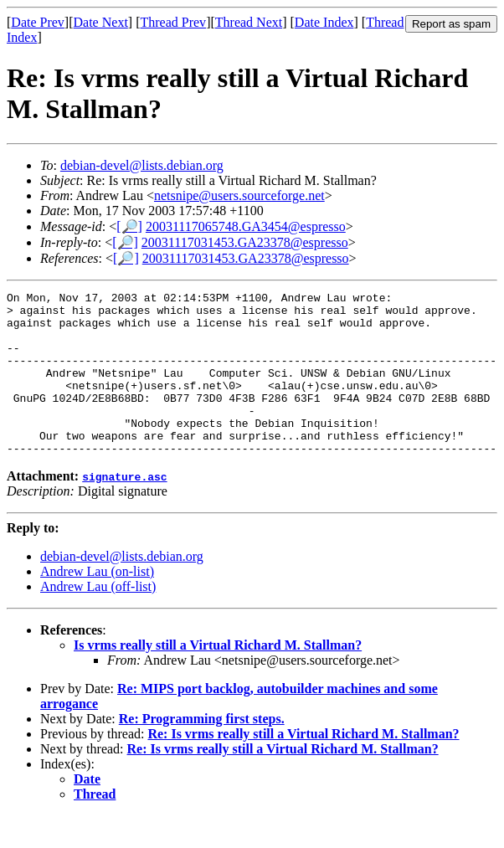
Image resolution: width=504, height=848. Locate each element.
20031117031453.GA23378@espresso (245, 242)
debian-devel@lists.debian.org (142, 165)
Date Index (324, 22)
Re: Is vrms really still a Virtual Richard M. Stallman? (303, 766)
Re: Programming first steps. (202, 751)
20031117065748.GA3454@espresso (246, 226)
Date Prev (38, 22)
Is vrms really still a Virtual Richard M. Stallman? (218, 678)
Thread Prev (173, 22)
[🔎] (129, 226)
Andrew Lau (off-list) (98, 619)
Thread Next (249, 22)
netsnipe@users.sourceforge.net (239, 195)
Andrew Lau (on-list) (97, 604)
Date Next (101, 22)
